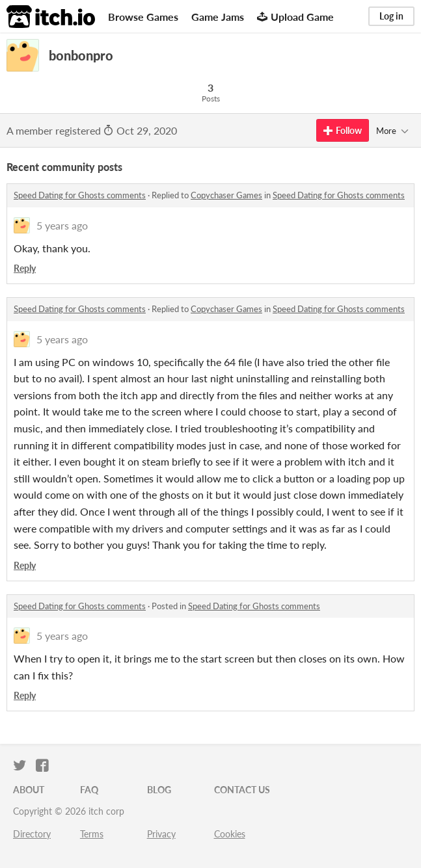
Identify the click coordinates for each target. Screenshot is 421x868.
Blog (159, 790)
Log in (391, 16)
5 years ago (62, 225)
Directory (32, 834)
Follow (343, 130)
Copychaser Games (226, 195)
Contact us (242, 790)
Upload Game (295, 17)
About (29, 790)
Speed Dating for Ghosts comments (80, 195)
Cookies (230, 834)
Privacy (161, 834)
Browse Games (143, 17)
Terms (92, 834)
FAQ (89, 790)
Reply (25, 268)
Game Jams (218, 17)
